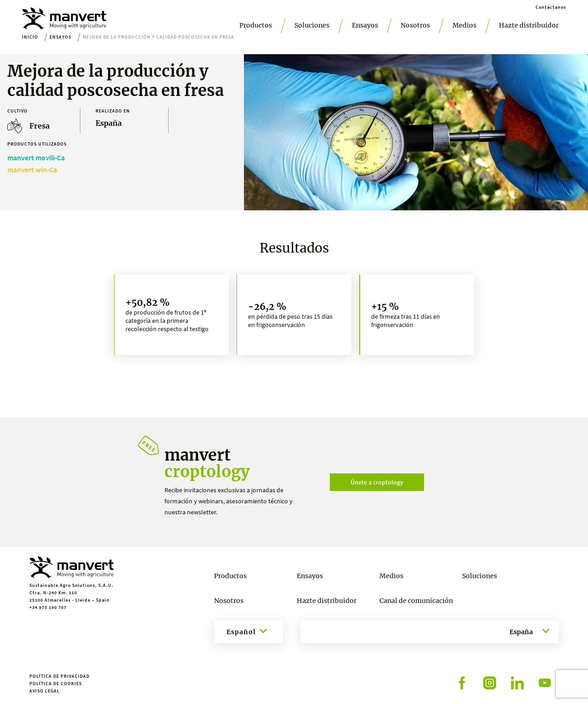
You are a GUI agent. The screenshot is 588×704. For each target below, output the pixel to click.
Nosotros (415, 25)
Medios (464, 25)
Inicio (30, 37)
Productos (256, 25)
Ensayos (365, 25)
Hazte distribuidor (529, 25)
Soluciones (312, 25)
